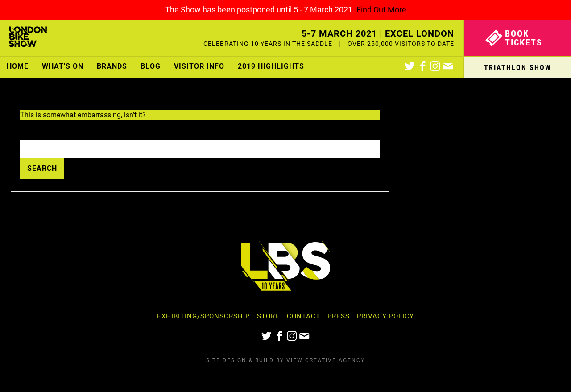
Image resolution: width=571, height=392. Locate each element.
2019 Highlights (271, 66)
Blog (151, 66)
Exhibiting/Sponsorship (203, 316)
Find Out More (381, 10)
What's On (63, 66)
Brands (112, 66)
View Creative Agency (326, 360)
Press (339, 316)
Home (18, 66)
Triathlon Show (518, 68)
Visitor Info (199, 66)
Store (268, 316)
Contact (304, 316)
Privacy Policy (385, 316)
